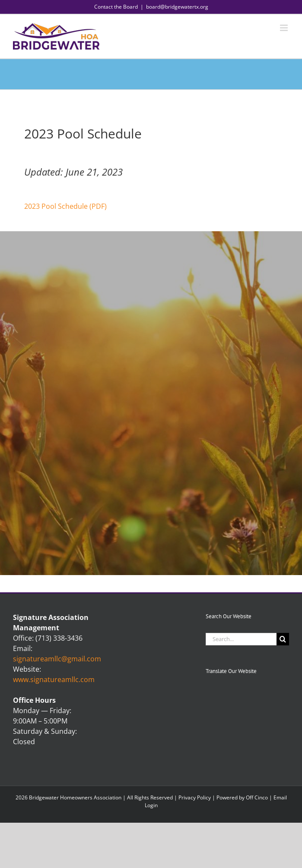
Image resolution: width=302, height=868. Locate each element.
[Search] (283, 639)
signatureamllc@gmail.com (57, 659)
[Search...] (241, 639)
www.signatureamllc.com (54, 679)
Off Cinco (257, 797)
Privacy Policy (195, 797)
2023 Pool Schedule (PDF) (65, 206)
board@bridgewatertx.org (177, 7)
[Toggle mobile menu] (285, 28)
